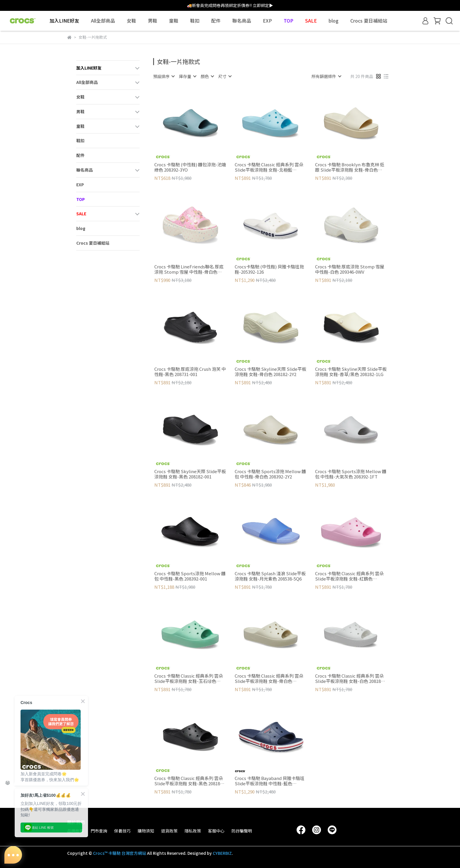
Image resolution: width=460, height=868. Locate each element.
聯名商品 (242, 21)
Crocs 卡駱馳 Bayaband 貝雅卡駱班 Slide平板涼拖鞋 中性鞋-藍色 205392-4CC (270, 781)
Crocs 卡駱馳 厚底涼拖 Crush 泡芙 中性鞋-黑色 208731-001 (190, 372)
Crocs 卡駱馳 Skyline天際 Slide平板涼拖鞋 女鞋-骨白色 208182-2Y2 (270, 372)
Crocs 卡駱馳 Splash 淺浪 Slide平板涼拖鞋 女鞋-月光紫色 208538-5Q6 (270, 576)
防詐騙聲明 (242, 831)
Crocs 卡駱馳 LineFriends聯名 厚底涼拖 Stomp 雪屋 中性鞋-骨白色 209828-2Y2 (189, 269)
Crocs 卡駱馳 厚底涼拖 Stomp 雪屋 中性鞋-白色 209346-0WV (350, 269)
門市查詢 (99, 831)
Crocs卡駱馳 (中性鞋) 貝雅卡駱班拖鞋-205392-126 (269, 269)
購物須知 (146, 831)
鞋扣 (195, 21)
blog (334, 21)
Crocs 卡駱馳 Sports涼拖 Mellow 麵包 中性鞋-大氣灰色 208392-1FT (351, 474)
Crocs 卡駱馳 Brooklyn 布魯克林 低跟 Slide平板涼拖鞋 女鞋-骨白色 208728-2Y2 (350, 167)
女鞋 (131, 21)
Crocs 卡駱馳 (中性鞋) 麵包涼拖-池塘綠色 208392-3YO (190, 167)
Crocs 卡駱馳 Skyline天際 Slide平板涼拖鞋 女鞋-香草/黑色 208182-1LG (351, 372)
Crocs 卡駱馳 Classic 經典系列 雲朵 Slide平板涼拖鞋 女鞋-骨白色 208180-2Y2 (269, 679)
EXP (267, 21)
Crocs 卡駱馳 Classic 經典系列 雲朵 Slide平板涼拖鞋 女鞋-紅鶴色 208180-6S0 (349, 576)
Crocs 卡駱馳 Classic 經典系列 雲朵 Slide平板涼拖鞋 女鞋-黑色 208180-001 (189, 781)
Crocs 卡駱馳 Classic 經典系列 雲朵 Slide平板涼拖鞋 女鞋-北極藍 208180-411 (269, 167)
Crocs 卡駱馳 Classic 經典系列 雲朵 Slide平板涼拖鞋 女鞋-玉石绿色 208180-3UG (189, 679)
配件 (216, 21)
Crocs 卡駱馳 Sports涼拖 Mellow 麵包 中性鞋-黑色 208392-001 (190, 576)
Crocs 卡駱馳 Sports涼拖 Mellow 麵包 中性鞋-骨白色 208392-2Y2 (270, 474)
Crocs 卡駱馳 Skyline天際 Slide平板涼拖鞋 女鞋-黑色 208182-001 (190, 474)
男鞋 (153, 21)
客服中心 (216, 831)
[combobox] (164, 76)
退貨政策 (169, 831)
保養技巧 (122, 831)
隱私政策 (193, 831)
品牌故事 (75, 831)
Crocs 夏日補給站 (369, 21)
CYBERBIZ (222, 853)
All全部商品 (103, 21)
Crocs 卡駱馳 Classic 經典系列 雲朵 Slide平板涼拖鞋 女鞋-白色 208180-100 (350, 679)
